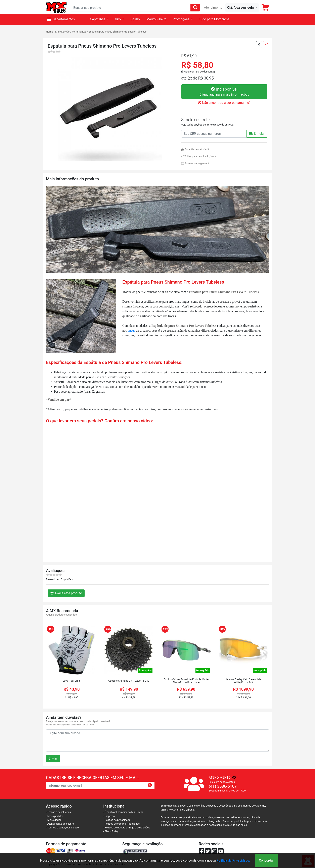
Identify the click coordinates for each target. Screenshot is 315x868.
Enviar (53, 758)
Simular (257, 134)
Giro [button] (118, 19)
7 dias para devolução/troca (199, 156)
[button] (242, 8)
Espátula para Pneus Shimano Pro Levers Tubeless (118, 32)
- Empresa (109, 816)
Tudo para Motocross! (215, 19)
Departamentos (61, 19)
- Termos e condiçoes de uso (62, 828)
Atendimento (213, 8)
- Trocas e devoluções (58, 812)
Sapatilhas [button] (98, 19)
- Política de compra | (116, 824)
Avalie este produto (66, 593)
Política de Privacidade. (233, 860)
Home (49, 32)
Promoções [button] (181, 19)
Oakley (135, 19)
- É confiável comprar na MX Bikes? (123, 812)
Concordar (266, 860)
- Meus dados (54, 820)
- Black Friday (111, 831)
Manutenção (62, 32)
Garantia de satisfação (196, 149)
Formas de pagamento (196, 163)
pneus (131, 330)
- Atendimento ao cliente (60, 824)
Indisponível (224, 92)
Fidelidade (134, 824)
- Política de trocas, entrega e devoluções (127, 828)
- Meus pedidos (55, 816)
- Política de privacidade (117, 820)
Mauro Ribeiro (156, 19)
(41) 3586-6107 (223, 786)
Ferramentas (79, 32)
